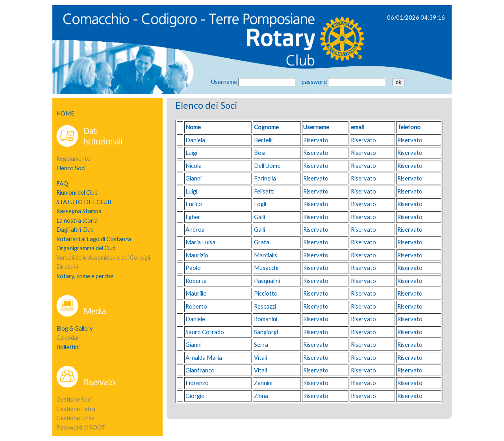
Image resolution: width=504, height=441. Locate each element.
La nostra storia (77, 220)
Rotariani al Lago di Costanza (94, 239)
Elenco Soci (71, 168)
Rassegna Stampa (79, 211)
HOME (65, 113)
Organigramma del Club (86, 248)
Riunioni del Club (77, 193)
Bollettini (68, 347)
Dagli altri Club (75, 230)
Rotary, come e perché (85, 276)
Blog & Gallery (75, 328)
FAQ (62, 183)
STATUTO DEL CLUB (84, 202)
